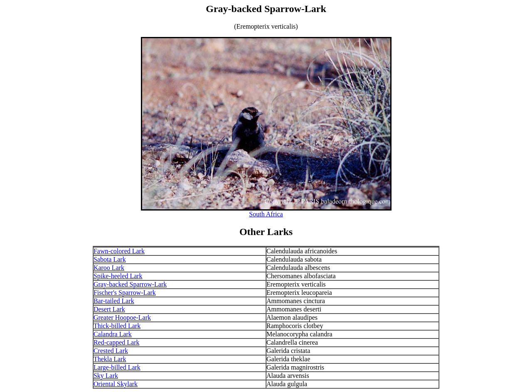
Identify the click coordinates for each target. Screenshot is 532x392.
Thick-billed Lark (117, 326)
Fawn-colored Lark (119, 251)
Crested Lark (111, 351)
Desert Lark (109, 309)
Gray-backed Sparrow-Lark (130, 284)
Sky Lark (106, 376)
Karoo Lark (109, 268)
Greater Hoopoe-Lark (122, 317)
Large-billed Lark (117, 367)
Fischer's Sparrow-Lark (125, 293)
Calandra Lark (113, 334)
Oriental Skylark (116, 384)
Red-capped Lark (117, 342)
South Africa (266, 214)
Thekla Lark (110, 359)
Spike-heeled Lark (118, 276)
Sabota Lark (110, 259)
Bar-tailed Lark (114, 301)
